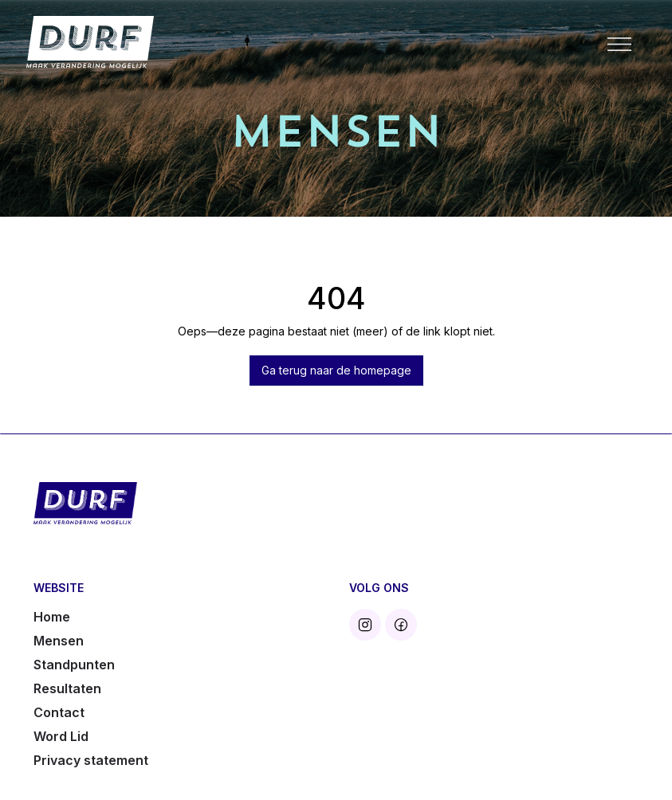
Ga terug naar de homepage (336, 370)
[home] (90, 43)
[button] (619, 43)
